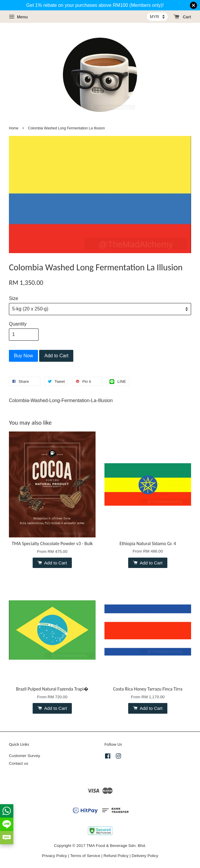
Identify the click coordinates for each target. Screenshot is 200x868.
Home (14, 128)
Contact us (19, 763)
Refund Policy (116, 856)
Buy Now (23, 356)
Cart (182, 17)
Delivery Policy (145, 856)
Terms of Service (85, 856)
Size (14, 298)
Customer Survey (24, 756)
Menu (18, 17)
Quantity (18, 324)
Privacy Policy (54, 856)
